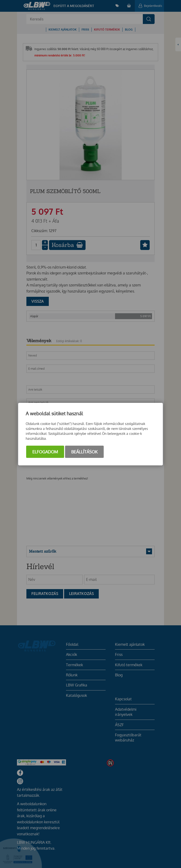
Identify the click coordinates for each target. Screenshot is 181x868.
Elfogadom (45, 452)
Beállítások (84, 452)
